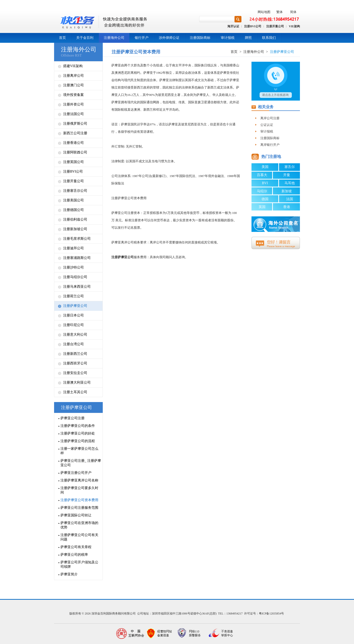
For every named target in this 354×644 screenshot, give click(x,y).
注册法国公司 (74, 114)
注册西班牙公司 (75, 363)
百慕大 (262, 175)
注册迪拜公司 (74, 248)
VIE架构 (294, 26)
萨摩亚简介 (69, 574)
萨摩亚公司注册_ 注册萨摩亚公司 (81, 463)
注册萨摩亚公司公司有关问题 (79, 537)
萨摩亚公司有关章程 (76, 547)
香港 (287, 207)
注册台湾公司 (74, 344)
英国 (262, 207)
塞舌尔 (290, 167)
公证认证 (267, 125)
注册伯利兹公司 (75, 219)
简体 (293, 12)
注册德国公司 (74, 210)
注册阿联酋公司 (75, 152)
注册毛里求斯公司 (77, 239)
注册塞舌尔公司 (75, 191)
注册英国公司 (74, 162)
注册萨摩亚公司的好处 (78, 433)
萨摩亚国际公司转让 (76, 515)
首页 (62, 38)
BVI (265, 183)
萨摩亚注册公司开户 (76, 473)
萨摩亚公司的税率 (74, 555)
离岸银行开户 (270, 145)
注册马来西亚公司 (77, 287)
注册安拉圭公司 (75, 373)
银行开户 (142, 38)
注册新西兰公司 (75, 354)
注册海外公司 (114, 38)
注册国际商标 (200, 38)
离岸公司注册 (270, 118)
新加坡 (287, 191)
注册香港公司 (74, 143)
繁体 (280, 12)
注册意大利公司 (75, 335)
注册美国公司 (74, 200)
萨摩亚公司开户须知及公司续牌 (79, 564)
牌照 (248, 38)
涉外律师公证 (169, 38)
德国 (265, 199)
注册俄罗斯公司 (75, 124)
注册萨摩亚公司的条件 (78, 426)
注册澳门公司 (74, 85)
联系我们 (269, 38)
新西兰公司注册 (75, 133)
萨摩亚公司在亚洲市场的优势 (79, 525)
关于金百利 (85, 38)
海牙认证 (233, 26)
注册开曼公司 (275, 26)
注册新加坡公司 (75, 229)
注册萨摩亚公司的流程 (78, 441)
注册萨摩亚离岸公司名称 (79, 480)
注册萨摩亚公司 (75, 306)
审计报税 (228, 38)
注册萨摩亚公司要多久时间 (79, 490)
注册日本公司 (74, 315)
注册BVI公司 (253, 26)
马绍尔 (262, 191)
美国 (265, 167)
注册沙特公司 (74, 267)
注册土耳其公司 (75, 392)
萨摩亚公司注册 (73, 418)
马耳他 (290, 183)
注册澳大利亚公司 (77, 382)
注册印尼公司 (74, 325)
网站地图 (264, 12)
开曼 (287, 175)
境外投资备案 (74, 95)
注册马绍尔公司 (75, 277)
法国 (290, 199)
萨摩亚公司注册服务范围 (79, 508)
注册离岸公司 (74, 76)
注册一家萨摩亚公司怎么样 (79, 451)
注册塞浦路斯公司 (77, 258)
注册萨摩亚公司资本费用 (79, 500)
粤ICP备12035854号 (272, 614)
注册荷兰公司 (74, 296)
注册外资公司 (74, 104)
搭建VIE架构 (73, 66)
